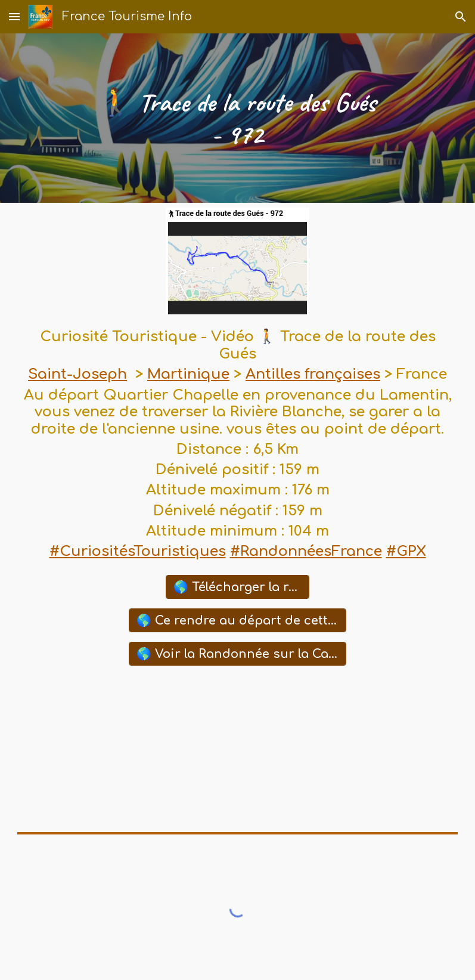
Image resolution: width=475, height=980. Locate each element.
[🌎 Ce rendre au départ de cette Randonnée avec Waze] (237, 620)
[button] (14, 16)
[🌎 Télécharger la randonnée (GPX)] (237, 587)
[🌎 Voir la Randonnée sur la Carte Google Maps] (237, 654)
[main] (238, 118)
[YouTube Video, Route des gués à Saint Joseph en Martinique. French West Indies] (237, 749)
